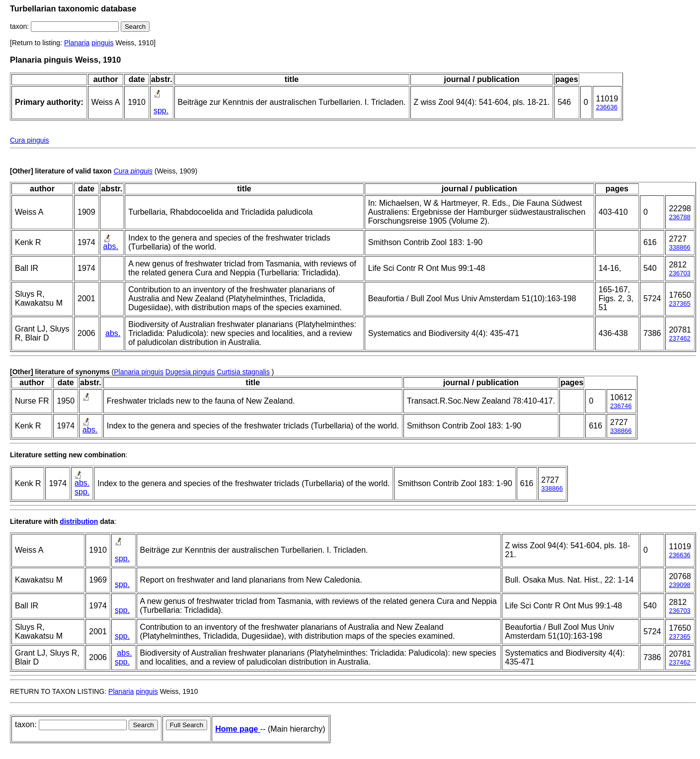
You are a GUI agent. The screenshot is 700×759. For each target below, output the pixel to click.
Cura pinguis (30, 140)
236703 (679, 273)
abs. (111, 246)
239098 (679, 585)
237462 (679, 338)
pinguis (102, 43)
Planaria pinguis (139, 372)
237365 (679, 303)
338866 (679, 247)
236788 (679, 217)
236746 (621, 406)
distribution (79, 521)
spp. (161, 111)
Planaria (77, 43)
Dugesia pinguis (190, 372)
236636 (607, 107)
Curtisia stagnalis (243, 372)
